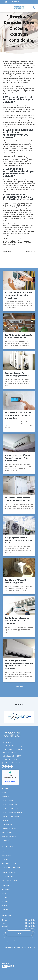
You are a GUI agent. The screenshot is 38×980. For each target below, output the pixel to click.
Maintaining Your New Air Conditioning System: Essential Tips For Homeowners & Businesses (19, 664)
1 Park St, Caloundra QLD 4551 (12, 749)
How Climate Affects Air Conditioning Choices (16, 581)
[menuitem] (19, 793)
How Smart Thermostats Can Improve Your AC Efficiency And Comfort (18, 415)
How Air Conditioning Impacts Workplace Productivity (18, 336)
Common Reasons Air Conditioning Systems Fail (17, 374)
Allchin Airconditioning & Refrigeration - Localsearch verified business (10, 777)
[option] (19, 717)
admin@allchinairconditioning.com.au (20, 2)
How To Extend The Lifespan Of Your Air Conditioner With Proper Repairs (19, 458)
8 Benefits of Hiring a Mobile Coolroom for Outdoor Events (18, 499)
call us (13, 241)
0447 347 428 (6, 742)
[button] (4, 8)
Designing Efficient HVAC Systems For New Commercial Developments (18, 540)
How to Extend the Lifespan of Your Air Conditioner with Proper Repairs (18, 295)
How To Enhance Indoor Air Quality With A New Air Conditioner (17, 621)
